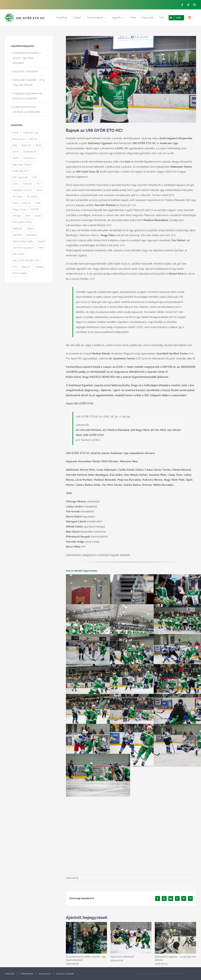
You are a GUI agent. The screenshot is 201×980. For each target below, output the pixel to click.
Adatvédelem (27, 974)
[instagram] (195, 5)
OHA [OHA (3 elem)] (28, 216)
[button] (68, 944)
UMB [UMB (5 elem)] (40, 248)
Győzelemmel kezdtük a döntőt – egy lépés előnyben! (27, 58)
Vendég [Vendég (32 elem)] (39, 267)
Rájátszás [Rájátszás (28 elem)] (17, 228)
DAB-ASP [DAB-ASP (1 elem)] (26, 146)
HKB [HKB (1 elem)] (15, 203)
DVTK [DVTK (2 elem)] (16, 152)
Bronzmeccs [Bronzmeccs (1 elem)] (19, 139)
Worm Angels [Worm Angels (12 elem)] (20, 273)
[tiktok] (188, 5)
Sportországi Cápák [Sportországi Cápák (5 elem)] (23, 241)
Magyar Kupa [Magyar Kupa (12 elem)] (19, 209)
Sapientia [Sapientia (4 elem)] (17, 235)
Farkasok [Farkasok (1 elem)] (27, 184)
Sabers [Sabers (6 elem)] (30, 228)
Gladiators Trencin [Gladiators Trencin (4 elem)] (22, 190)
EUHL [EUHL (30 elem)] (16, 184)
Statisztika (10, 974)
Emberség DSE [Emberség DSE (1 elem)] (20, 171)
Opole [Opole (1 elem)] (38, 216)
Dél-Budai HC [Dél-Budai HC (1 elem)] (30, 152)
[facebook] (182, 5)
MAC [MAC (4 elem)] (38, 203)
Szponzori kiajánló (65, 974)
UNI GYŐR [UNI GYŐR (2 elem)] (18, 254)
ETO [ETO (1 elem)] (35, 177)
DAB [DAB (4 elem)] (15, 146)
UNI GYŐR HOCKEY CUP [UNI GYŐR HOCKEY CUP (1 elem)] (26, 261)
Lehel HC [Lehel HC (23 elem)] (26, 203)
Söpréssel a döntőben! (122, 957)
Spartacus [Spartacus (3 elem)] (32, 235)
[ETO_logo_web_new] (25, 15)
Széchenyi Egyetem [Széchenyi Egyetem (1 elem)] (23, 248)
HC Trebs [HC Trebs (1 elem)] (18, 197)
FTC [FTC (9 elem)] (38, 184)
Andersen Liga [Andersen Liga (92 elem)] (31, 133)
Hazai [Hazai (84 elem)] (39, 190)
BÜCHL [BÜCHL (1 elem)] (34, 139)
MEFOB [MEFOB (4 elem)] (35, 209)
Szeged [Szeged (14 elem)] (41, 241)
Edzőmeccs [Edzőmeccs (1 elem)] (29, 158)
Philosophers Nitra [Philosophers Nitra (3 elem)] (22, 222)
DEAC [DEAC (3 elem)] (39, 146)
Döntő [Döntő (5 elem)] (16, 158)
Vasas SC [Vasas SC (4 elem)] (26, 267)
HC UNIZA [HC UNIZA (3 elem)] (32, 197)
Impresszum (45, 974)
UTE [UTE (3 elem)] (15, 267)
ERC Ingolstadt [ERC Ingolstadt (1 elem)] (20, 177)
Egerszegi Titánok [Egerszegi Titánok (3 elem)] (22, 165)
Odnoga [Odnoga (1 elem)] (17, 216)
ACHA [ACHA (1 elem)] (16, 133)
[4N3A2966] (131, 79)
